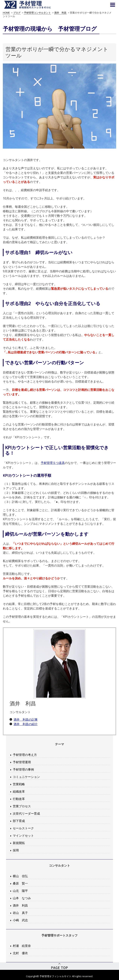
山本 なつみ (22, 898)
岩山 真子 (20, 913)
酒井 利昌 (20, 905)
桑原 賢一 (20, 883)
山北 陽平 (20, 891)
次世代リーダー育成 (26, 813)
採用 (16, 850)
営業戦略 (19, 784)
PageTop (59, 966)
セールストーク (23, 828)
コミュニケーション (26, 777)
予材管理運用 (22, 762)
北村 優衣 (20, 953)
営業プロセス (22, 806)
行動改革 (19, 799)
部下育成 (19, 821)
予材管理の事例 (23, 769)
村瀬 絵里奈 (22, 946)
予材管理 (32, 5)
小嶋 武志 (20, 920)
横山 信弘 (20, 876)
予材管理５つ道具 (53, 463)
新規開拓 (19, 843)
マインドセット (23, 836)
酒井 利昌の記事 (26, 720)
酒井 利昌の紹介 (26, 724)
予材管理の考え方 (25, 755)
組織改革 (19, 791)
